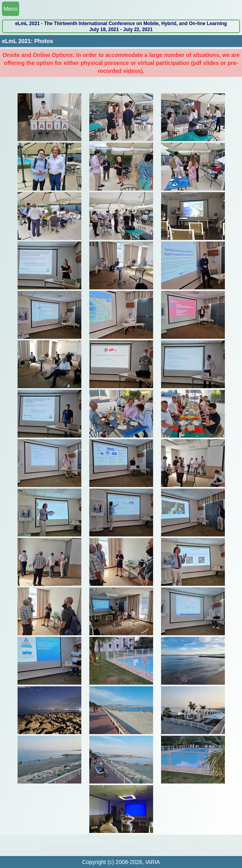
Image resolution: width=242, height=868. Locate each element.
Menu (11, 9)
